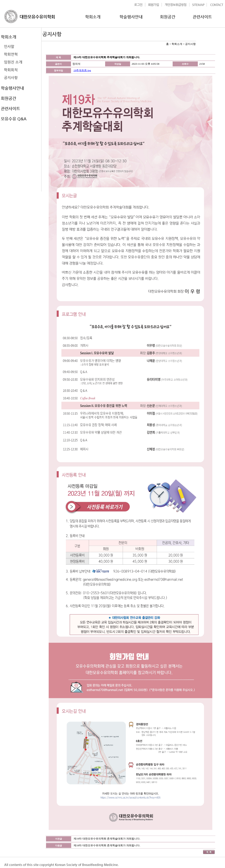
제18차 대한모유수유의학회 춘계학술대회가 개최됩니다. (107, 845)
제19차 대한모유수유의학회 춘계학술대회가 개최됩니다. (107, 839)
